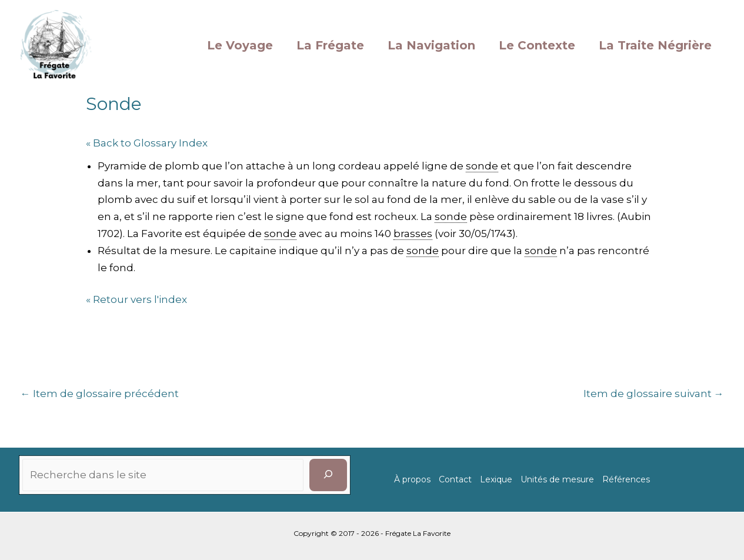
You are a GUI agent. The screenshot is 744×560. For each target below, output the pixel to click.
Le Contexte (537, 45)
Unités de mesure (557, 479)
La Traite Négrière (655, 45)
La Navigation (431, 45)
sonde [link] (482, 166)
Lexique (496, 479)
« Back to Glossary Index (147, 143)
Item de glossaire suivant (654, 394)
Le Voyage (240, 45)
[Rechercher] (328, 475)
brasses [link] (413, 234)
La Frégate (330, 45)
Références (626, 479)
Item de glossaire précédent (100, 394)
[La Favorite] (56, 44)
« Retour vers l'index (136, 299)
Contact (455, 479)
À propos (412, 479)
